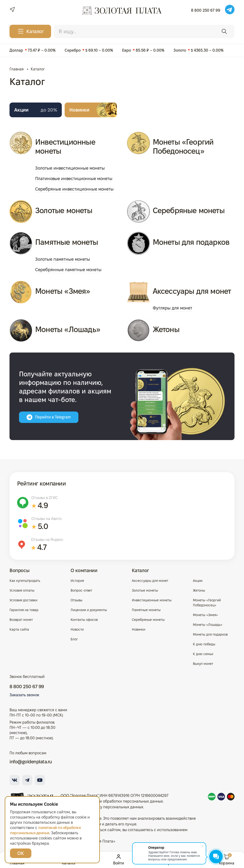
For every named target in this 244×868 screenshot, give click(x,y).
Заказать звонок (24, 695)
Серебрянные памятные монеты (68, 270)
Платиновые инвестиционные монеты (74, 179)
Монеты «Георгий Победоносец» (183, 146)
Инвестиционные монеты (65, 146)
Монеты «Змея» (63, 291)
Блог (74, 639)
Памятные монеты (67, 242)
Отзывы (77, 600)
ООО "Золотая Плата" (80, 796)
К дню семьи (203, 654)
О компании (84, 570)
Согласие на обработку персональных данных (102, 807)
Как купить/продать (25, 581)
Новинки (79, 110)
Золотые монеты (64, 210)
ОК (21, 853)
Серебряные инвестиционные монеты (74, 189)
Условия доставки (23, 600)
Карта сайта (19, 629)
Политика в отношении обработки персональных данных (112, 801)
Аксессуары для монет (192, 291)
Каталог (140, 570)
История (77, 581)
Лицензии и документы (89, 610)
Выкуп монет (203, 664)
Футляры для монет (172, 308)
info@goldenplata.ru (31, 762)
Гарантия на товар (24, 610)
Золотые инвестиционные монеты (70, 168)
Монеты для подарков (191, 242)
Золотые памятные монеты (63, 259)
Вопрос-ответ (81, 590)
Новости (77, 629)
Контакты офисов (84, 620)
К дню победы (204, 644)
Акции (36, 110)
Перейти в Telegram (49, 417)
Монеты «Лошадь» (68, 329)
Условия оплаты (22, 590)
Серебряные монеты (189, 210)
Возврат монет (21, 620)
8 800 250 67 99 (206, 10)
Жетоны (166, 329)
